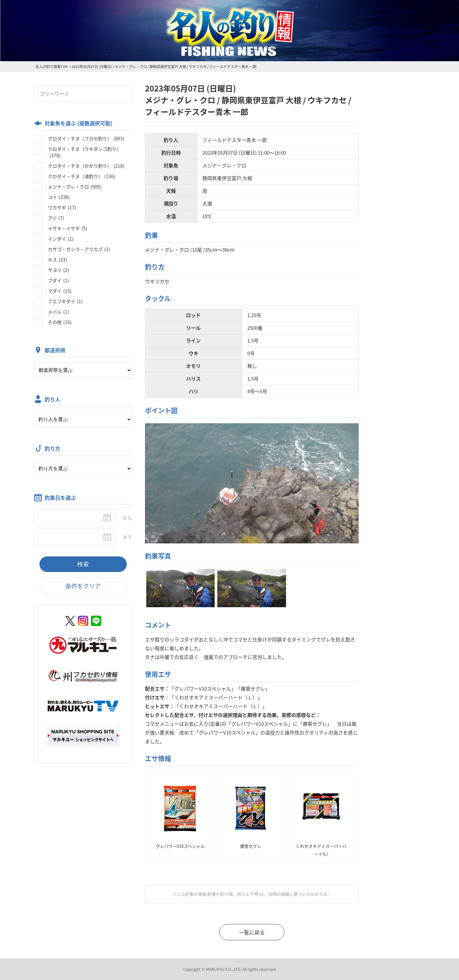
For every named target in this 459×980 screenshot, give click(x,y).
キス (57, 259)
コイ (59, 197)
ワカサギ (62, 207)
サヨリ (58, 270)
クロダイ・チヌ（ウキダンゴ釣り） (84, 152)
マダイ (60, 291)
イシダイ (61, 239)
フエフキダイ (65, 301)
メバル (58, 312)
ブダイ (58, 280)
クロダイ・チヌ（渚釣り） (82, 176)
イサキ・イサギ (68, 228)
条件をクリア (83, 586)
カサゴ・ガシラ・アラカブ (79, 249)
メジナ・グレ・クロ (75, 187)
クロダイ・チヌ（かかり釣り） (86, 166)
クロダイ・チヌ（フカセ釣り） (86, 138)
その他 (60, 322)
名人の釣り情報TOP (52, 67)
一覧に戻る (252, 932)
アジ (56, 218)
